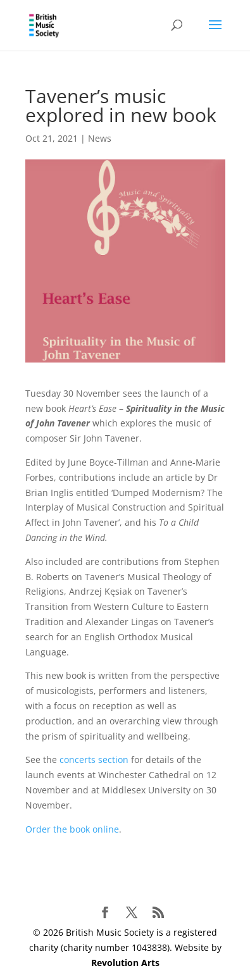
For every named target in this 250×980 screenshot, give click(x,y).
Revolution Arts (125, 963)
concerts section (94, 760)
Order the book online (72, 829)
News (100, 138)
